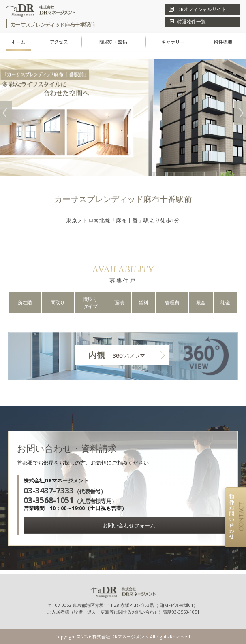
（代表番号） (65, 491)
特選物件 (191, 22)
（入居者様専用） (70, 501)
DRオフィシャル (201, 9)
